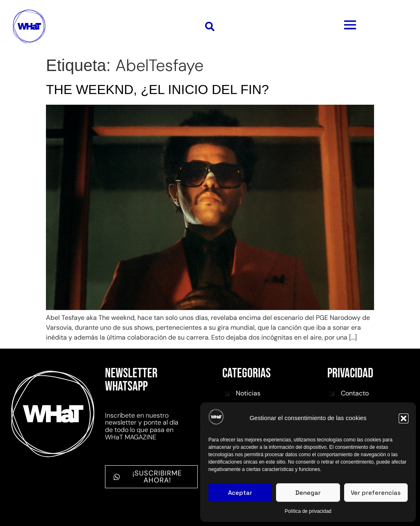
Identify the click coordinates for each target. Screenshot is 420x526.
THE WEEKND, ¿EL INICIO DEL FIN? (157, 90)
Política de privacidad (308, 511)
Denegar (308, 493)
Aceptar (240, 493)
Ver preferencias (376, 493)
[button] (404, 418)
